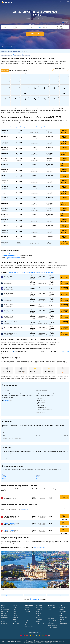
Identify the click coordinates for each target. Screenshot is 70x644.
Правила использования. (53, 641)
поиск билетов (35, 599)
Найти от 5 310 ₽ (64, 497)
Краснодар (4, 613)
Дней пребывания (41, 272)
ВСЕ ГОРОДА (4, 623)
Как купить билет (64, 623)
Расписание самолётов (6, 55)
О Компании (62, 608)
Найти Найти (64, 523)
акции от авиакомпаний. (39, 547)
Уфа (2, 619)
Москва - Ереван (52, 613)
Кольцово (38, 617)
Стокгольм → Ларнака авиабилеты (11, 254)
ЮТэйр (26, 615)
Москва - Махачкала (53, 626)
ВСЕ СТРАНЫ (16, 623)
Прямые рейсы (48, 127)
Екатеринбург (5, 617)
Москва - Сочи (51, 608)
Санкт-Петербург (5, 609)
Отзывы (61, 615)
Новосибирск (4, 615)
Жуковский (39, 613)
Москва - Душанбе (52, 620)
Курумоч (38, 621)
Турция (15, 609)
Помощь (61, 613)
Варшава (38, 475)
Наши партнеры (63, 617)
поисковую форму (25, 510)
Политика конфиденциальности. (42, 641)
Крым (14, 608)
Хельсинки (38, 477)
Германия (15, 617)
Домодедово (39, 608)
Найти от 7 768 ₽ (64, 530)
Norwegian (6, 400)
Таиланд (15, 611)
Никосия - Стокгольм (10, 523)
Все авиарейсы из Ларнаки (9, 595)
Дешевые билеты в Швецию (9, 259)
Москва (4, 478)
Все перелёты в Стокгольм (32, 595)
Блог (61, 621)
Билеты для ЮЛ (64, 2)
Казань (3, 621)
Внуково (38, 611)
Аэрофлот (27, 608)
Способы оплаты (63, 611)
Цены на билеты (17, 55)
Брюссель (4, 477)
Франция (15, 615)
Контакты (62, 609)
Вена (3, 480)
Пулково (38, 615)
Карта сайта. (60, 641)
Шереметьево (40, 609)
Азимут (26, 617)
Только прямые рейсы (22, 71)
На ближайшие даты (14, 127)
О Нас (57, 2)
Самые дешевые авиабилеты (28, 127)
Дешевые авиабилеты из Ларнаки (11, 255)
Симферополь (5, 611)
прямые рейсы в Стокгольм (14, 257)
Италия (15, 613)
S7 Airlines (27, 609)
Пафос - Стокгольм (9, 530)
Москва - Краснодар (53, 615)
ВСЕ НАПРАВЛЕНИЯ (52, 628)
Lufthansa (27, 623)
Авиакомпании (26, 55)
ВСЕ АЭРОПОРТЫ (40, 623)
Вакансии (62, 619)
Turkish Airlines (28, 621)
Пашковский (39, 619)
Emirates (27, 619)
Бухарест (4, 475)
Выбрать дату (66, 351)
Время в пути (40, 127)
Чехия (14, 619)
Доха (37, 478)
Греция (15, 621)
